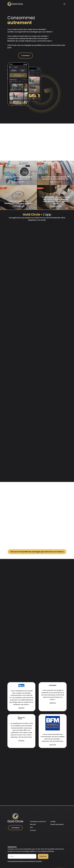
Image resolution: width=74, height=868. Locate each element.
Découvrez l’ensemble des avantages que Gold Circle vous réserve (37, 552)
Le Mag (53, 821)
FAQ (31, 827)
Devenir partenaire (57, 824)
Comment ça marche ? (38, 821)
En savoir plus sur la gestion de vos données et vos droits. (25, 861)
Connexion (25, 56)
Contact (33, 830)
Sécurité (33, 824)
